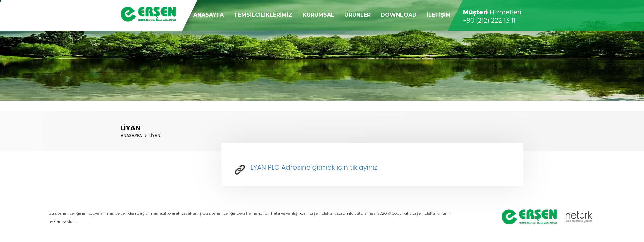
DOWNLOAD (399, 15)
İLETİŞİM (439, 15)
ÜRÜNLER (358, 15)
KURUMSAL (318, 15)
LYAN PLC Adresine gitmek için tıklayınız (306, 167)
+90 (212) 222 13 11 (489, 21)
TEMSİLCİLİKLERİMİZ (263, 15)
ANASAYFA (208, 15)
